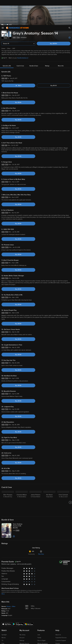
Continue (43, 641)
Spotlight (4, 600)
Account (22, 603)
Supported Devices (61, 603)
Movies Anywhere (43, 609)
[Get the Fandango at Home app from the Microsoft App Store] (29, 589)
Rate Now (41, 519)
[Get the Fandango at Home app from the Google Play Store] (18, 589)
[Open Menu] (3, 3)
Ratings (47, 31)
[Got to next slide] (70, 468)
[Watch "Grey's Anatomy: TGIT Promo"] (18, 51)
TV (2, 606)
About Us (58, 600)
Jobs (57, 620)
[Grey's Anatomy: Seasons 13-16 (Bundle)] (20, 491)
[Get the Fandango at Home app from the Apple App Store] (7, 589)
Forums (58, 609)
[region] (36, 634)
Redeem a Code (24, 611)
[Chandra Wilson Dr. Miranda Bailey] (22, 468)
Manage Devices (24, 609)
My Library (22, 600)
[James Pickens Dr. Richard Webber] (36, 468)
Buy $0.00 (54, 51)
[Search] (69, 3)
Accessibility (59, 617)
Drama (9, 572)
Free (3, 609)
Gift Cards (40, 611)
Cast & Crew (20, 31)
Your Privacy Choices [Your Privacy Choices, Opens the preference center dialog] (29, 641)
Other (14, 572)
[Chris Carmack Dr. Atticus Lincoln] (63, 468)
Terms (36, 626)
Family (39, 603)
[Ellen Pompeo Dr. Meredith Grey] (8, 468)
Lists (39, 600)
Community (31, 519)
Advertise (58, 614)
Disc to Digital (41, 606)
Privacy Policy (63, 626)
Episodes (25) (7, 31)
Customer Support (61, 606)
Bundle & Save (34, 31)
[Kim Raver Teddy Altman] (49, 468)
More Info (61, 31)
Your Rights (56, 628)
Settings (22, 606)
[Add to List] (14, 501)
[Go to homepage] (17, 3)
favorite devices (23, 23)
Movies (4, 603)
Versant (15, 626)
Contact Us (59, 611)
